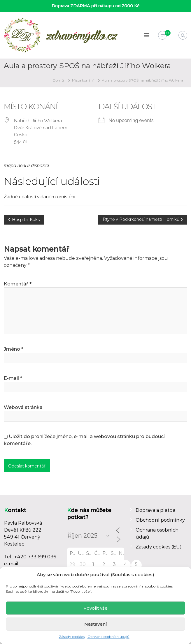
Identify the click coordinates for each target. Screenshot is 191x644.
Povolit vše (95, 608)
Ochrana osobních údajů (108, 637)
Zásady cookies (72, 637)
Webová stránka (23, 407)
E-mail (13, 378)
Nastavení (96, 624)
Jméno (14, 349)
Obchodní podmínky (160, 520)
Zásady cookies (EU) (159, 547)
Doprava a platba (155, 510)
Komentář (18, 284)
